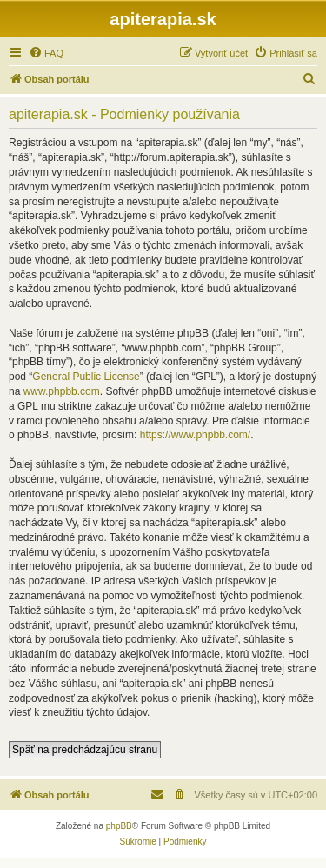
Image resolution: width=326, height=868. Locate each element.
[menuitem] (46, 53)
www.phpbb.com (62, 391)
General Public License (86, 377)
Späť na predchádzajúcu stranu (85, 750)
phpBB (119, 826)
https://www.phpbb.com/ (195, 435)
